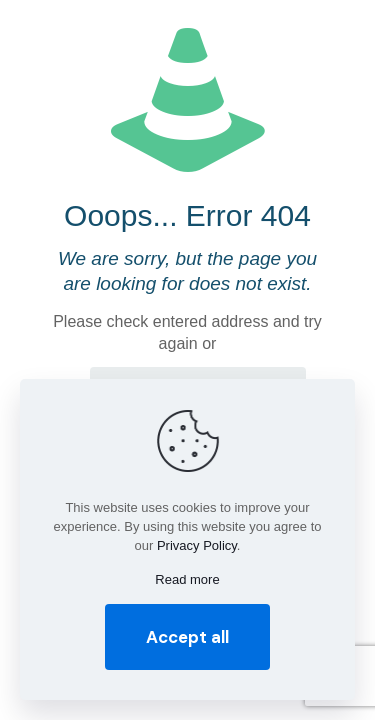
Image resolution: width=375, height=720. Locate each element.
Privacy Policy (197, 545)
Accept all (187, 637)
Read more (187, 579)
